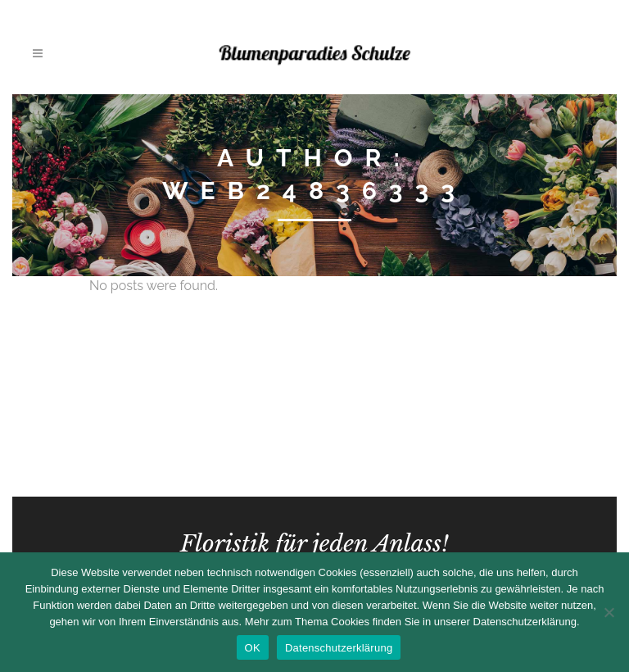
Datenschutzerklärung (339, 648)
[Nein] (609, 612)
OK (253, 648)
